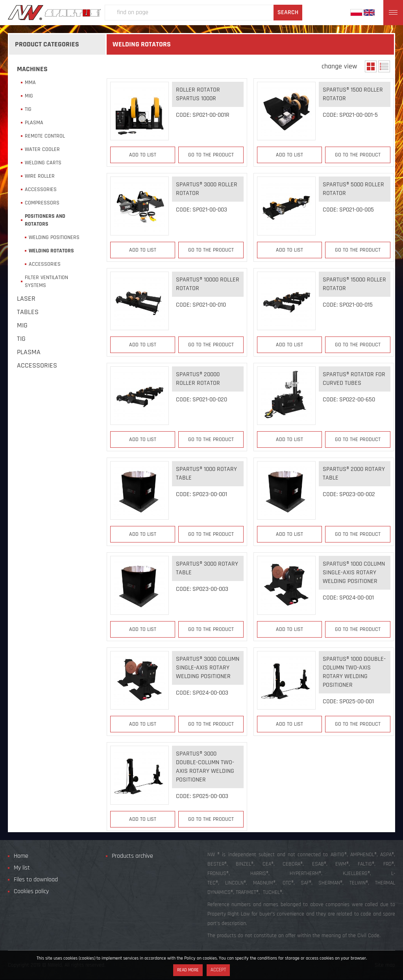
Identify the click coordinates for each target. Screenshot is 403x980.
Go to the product (211, 155)
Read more (188, 970)
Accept (218, 970)
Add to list (143, 155)
